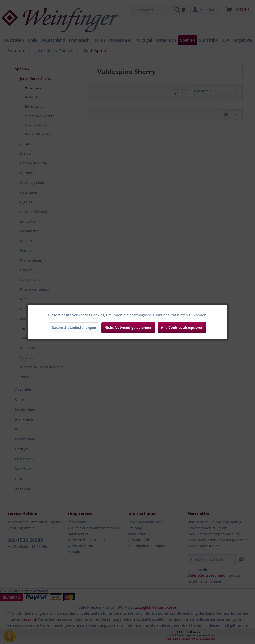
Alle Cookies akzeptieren (182, 327)
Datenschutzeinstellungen (74, 327)
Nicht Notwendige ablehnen (128, 327)
